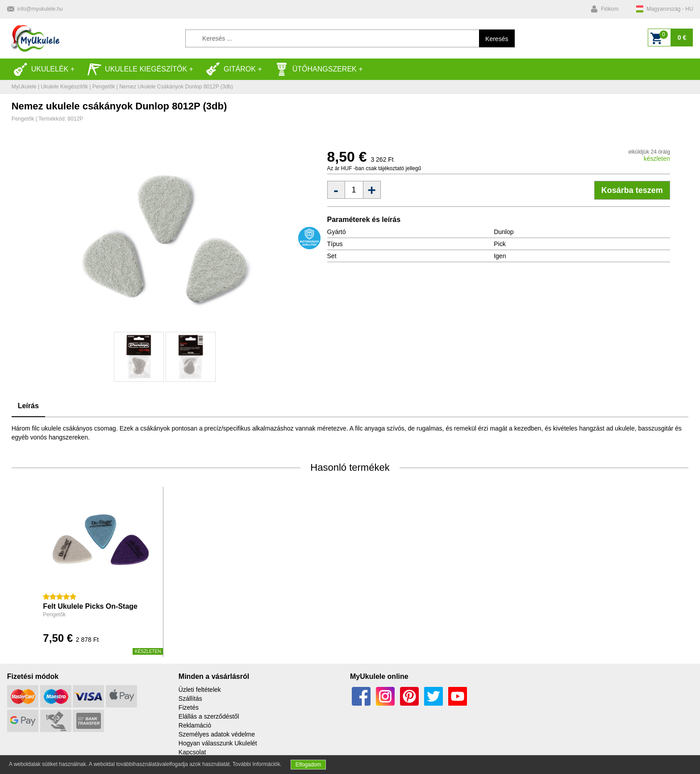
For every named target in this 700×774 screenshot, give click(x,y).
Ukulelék (41, 69)
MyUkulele (24, 87)
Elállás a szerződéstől (209, 716)
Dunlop (504, 232)
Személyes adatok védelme (217, 734)
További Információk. (257, 764)
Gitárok (231, 69)
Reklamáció (195, 725)
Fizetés (189, 707)
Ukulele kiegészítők (137, 69)
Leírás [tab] (28, 406)
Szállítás (190, 699)
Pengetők (104, 87)
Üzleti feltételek (200, 690)
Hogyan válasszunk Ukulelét (218, 743)
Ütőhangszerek (316, 69)
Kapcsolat (192, 752)
